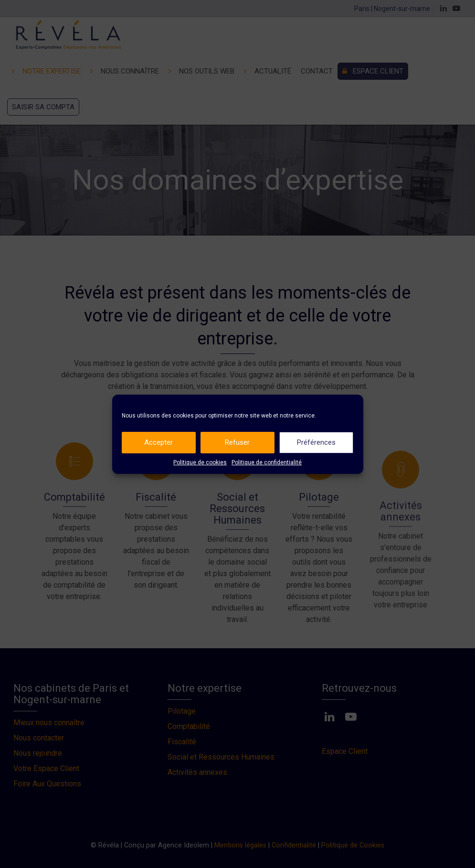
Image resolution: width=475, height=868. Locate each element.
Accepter (158, 442)
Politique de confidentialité (267, 462)
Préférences (316, 442)
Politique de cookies (200, 462)
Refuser (237, 442)
